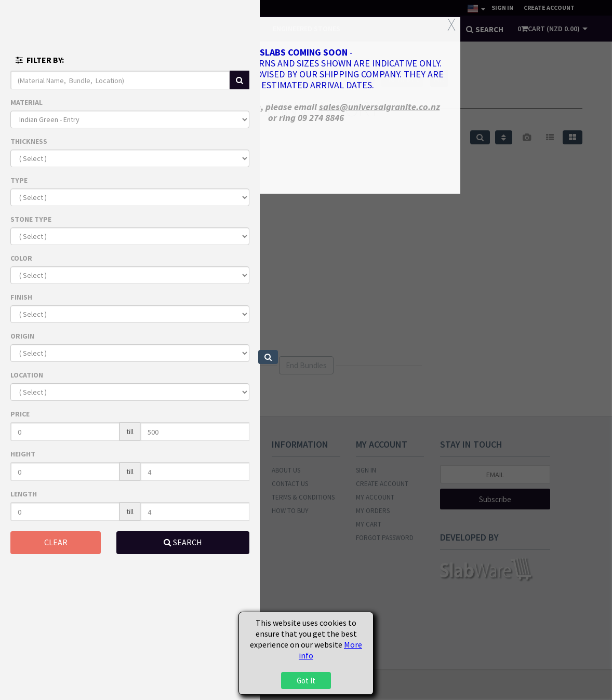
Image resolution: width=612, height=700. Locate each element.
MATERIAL (26, 102)
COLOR (21, 258)
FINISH (21, 297)
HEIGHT (23, 454)
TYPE (19, 180)
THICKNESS (29, 141)
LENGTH (24, 494)
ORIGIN (22, 336)
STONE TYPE (31, 219)
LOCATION (27, 375)
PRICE (20, 414)
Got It (306, 681)
